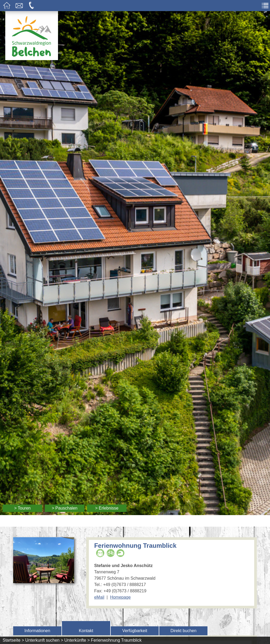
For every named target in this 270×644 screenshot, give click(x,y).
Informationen (37, 631)
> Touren (22, 508)
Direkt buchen (183, 631)
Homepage (120, 597)
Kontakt (86, 631)
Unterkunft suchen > (44, 640)
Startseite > (13, 640)
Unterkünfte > (77, 640)
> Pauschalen (64, 508)
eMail (99, 597)
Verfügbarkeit (135, 631)
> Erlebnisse (107, 508)
